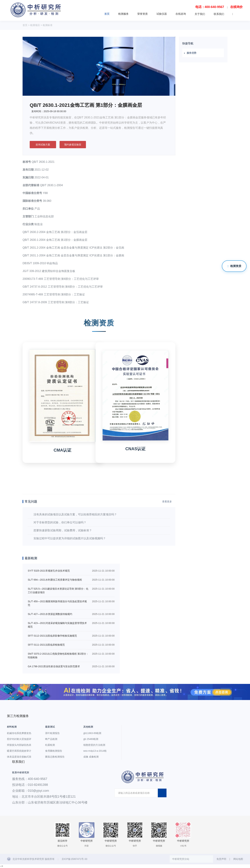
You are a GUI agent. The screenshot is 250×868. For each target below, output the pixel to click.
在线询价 (236, 7)
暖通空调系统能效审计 (19, 751)
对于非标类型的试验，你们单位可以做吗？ (60, 522)
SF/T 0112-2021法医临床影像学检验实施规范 (52, 636)
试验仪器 (162, 14)
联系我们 (219, 14)
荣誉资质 (143, 14)
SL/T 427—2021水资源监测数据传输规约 (50, 614)
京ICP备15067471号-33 (74, 859)
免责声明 (221, 859)
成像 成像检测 (91, 757)
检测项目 (35, 25)
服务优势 (191, 53)
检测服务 (123, 14)
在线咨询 (181, 14)
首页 (107, 14)
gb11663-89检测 (92, 733)
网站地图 (238, 859)
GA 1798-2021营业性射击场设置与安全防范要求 (54, 666)
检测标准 (48, 25)
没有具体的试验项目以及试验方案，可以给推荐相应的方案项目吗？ (75, 514)
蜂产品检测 (51, 739)
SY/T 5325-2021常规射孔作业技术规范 (49, 571)
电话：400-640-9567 (210, 7)
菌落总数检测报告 (55, 757)
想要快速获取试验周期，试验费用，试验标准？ (63, 530)
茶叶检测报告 (52, 733)
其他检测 (88, 727)
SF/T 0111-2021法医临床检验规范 (46, 645)
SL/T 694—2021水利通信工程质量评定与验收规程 (55, 580)
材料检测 (12, 727)
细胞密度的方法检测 (94, 745)
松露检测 (50, 745)
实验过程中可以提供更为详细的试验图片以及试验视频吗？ (70, 538)
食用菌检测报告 (54, 751)
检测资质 (236, 266)
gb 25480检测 (91, 739)
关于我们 (200, 14)
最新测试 (50, 727)
